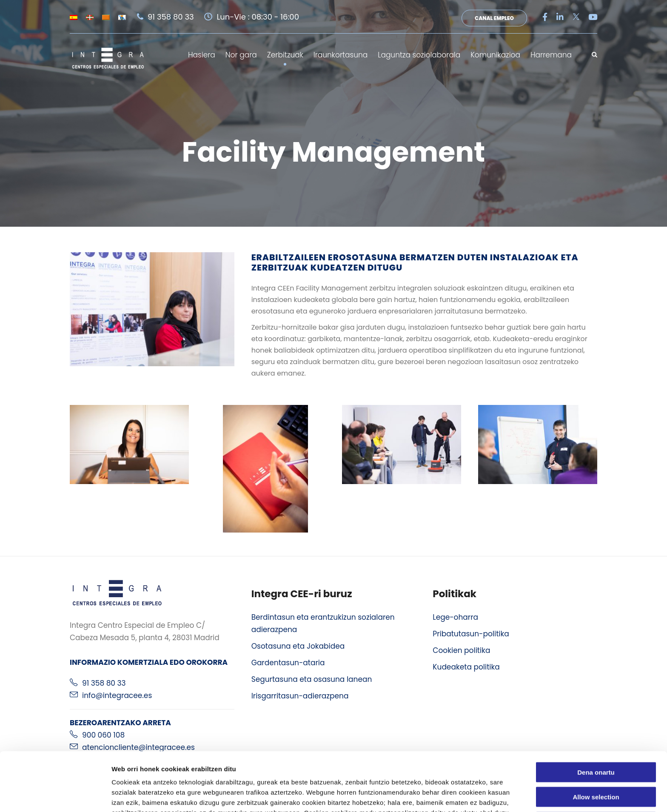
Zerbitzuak (285, 55)
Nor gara (241, 55)
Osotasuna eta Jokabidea (298, 646)
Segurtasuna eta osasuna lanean (312, 679)
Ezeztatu (596, 767)
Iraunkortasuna (341, 55)
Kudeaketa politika (466, 667)
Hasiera (202, 55)
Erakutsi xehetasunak (475, 795)
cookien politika (316, 768)
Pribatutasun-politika (471, 634)
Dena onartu (596, 717)
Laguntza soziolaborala (419, 55)
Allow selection (596, 742)
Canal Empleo (494, 18)
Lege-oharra (455, 617)
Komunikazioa (495, 55)
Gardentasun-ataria (288, 663)
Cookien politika (461, 650)
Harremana (551, 55)
